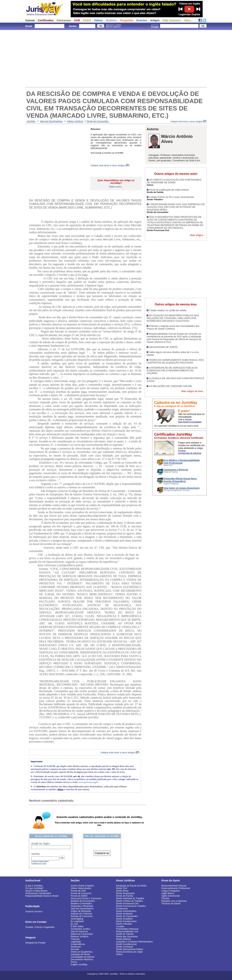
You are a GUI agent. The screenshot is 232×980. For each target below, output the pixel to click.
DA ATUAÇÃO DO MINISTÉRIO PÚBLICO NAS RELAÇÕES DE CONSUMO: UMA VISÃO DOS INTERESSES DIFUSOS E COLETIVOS (173, 318)
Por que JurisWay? (35, 888)
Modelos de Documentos (83, 901)
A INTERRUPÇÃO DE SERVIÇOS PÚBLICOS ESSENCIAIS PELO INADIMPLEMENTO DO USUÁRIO (172, 370)
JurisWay (31, 121)
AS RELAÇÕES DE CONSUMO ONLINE (170, 386)
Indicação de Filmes (80, 954)
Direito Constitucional (126, 944)
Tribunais (75, 939)
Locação (120, 926)
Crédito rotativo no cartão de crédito (168, 310)
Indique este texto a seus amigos (189, 122)
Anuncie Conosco (34, 912)
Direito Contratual (124, 947)
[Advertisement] (116, 58)
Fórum (74, 962)
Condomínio (122, 909)
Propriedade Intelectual (127, 929)
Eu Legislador (77, 921)
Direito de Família (125, 896)
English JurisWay (79, 965)
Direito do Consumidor (98, 121)
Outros (119, 954)
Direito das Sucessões (127, 937)
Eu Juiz (74, 924)
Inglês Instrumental (170, 896)
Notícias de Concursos (82, 916)
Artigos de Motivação (81, 911)
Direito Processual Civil (127, 904)
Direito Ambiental (124, 914)
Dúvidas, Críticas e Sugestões (40, 927)
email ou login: (41, 843)
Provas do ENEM (79, 896)
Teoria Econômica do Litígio (129, 952)
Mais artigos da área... (193, 391)
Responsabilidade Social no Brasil (42, 896)
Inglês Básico (168, 893)
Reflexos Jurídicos (80, 937)
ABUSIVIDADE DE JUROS (163, 347)
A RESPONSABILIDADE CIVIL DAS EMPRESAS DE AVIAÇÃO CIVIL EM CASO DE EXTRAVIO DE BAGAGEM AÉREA (176, 207)
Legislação (76, 942)
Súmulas (75, 949)
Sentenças (76, 947)
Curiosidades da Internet (83, 957)
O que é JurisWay (34, 886)
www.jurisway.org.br (88, 782)
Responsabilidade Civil (127, 931)
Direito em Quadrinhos (82, 952)
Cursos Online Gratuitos (82, 886)
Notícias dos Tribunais (81, 914)
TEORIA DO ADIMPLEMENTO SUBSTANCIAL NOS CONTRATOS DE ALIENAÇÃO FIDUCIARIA (175, 361)
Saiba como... (116, 187)
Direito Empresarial (125, 893)
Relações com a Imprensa (174, 901)
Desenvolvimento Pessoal (174, 886)
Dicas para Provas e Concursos (86, 898)
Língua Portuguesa (170, 891)
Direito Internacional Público (130, 949)
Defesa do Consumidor (82, 934)
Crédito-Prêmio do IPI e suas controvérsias (172, 197)
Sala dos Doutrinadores (51, 121)
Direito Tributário (124, 924)
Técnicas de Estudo (171, 904)
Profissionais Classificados (38, 893)
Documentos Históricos (82, 959)
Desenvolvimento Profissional (176, 888)
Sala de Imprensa (79, 931)
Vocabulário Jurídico (80, 929)
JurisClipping (77, 919)
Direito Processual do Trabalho (131, 906)
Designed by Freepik (35, 943)
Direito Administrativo (126, 911)
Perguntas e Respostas (82, 906)
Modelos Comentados (81, 904)
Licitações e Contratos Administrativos (134, 942)
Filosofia (165, 898)
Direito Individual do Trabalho (130, 898)
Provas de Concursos (81, 893)
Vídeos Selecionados (81, 888)
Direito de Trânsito (125, 934)
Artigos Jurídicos (75, 121)
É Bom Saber (77, 926)
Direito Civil (122, 888)
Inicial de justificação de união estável (169, 190)
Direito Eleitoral (123, 939)
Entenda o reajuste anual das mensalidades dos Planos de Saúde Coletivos (173, 327)
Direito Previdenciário (126, 921)
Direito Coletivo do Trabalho (129, 901)
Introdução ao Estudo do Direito (131, 886)
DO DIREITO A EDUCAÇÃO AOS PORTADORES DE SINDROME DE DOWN (174, 181)
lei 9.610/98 (49, 766)
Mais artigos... (197, 235)
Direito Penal (122, 891)
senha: (36, 854)
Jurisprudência (78, 944)
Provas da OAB (78, 891)
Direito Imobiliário (124, 919)
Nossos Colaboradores (36, 891)
